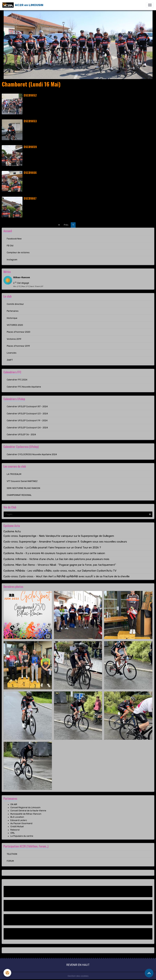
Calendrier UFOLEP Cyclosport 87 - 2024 (27, 407)
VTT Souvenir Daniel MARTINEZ (22, 481)
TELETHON (12, 854)
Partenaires (13, 311)
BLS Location (17, 817)
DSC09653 (30, 121)
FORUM (10, 861)
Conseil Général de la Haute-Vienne (28, 811)
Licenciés (12, 353)
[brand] (23, 5)
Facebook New (14, 239)
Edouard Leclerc (19, 820)
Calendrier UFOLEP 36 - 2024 (21, 435)
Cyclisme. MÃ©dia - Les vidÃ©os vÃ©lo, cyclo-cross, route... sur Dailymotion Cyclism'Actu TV (60, 571)
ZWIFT (10, 360)
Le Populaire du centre (22, 836)
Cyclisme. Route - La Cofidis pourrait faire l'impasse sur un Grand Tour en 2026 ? (52, 548)
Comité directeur (15, 304)
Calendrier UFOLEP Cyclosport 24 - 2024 (27, 428)
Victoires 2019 (14, 339)
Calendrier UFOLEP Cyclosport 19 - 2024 (27, 421)
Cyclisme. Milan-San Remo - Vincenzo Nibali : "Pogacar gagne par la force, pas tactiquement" (60, 565)
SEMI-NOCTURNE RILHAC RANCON (23, 488)
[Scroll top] (149, 973)
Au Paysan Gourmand (21, 823)
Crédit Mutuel (17, 827)
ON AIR (14, 804)
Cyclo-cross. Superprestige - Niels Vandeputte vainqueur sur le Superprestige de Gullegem (59, 536)
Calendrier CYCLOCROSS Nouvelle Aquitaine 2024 (32, 454)
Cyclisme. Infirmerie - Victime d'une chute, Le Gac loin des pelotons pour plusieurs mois (56, 559)
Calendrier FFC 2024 (17, 380)
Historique (12, 318)
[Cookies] (7, 973)
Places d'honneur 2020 (19, 332)
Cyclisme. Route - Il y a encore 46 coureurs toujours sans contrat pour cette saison (54, 553)
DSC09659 (30, 147)
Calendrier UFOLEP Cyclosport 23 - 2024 (27, 414)
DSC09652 (30, 95)
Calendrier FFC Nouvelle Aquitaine (24, 387)
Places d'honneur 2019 (18, 346)
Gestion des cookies (78, 976)
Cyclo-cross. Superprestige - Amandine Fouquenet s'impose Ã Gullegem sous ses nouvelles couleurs (65, 542)
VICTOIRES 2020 (15, 325)
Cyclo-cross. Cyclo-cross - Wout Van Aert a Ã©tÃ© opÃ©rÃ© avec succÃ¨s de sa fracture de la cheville (66, 576)
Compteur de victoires (18, 253)
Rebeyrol (15, 830)
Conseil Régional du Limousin (25, 808)
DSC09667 (30, 198)
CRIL (13, 833)
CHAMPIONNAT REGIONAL (19, 495)
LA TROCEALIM (14, 474)
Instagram (12, 260)
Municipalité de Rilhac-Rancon (26, 814)
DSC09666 (30, 173)
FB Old (10, 246)
